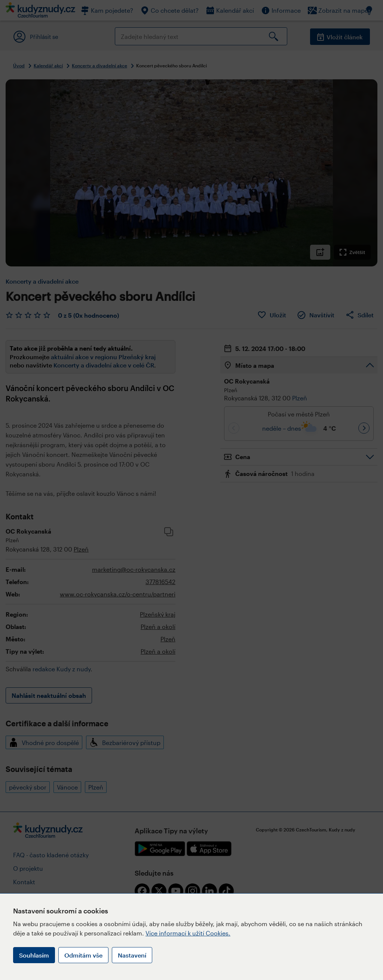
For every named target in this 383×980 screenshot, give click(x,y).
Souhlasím (34, 955)
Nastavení (132, 955)
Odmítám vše (83, 955)
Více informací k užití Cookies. (188, 933)
